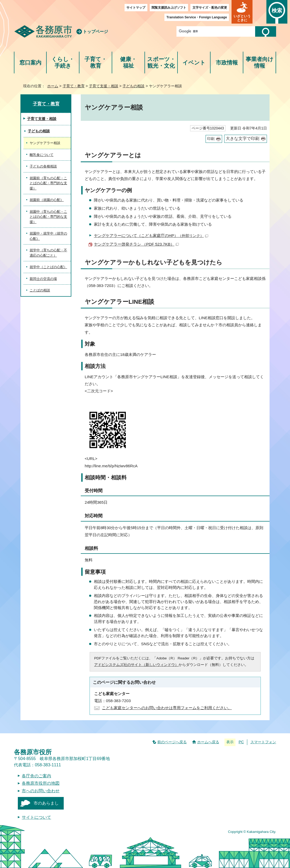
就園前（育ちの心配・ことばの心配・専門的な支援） (48, 183)
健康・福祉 (128, 63)
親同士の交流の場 (43, 279)
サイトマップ (136, 8)
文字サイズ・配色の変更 (210, 8)
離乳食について (42, 155)
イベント (194, 63)
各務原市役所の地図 (41, 783)
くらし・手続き (63, 63)
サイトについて (36, 817)
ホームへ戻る (208, 742)
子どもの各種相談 (43, 166)
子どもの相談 (133, 86)
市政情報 (227, 63)
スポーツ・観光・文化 (161, 63)
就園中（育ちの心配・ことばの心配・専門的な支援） (48, 217)
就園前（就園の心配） (47, 200)
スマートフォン (263, 742)
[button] (242, 12)
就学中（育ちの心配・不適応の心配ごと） (48, 253)
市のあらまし (46, 803)
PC (241, 742)
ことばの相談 (40, 290)
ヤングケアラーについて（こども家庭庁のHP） (151, 235)
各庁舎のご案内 (36, 776)
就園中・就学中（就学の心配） (48, 236)
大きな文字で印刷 (243, 139)
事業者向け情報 (260, 63)
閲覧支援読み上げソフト (169, 8)
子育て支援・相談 (104, 86)
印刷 (211, 139)
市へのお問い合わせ (41, 791)
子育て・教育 (96, 63)
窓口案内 (30, 63)
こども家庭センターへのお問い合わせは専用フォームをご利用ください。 (167, 708)
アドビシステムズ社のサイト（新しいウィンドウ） (136, 665)
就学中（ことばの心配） (48, 267)
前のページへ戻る (172, 742)
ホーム (53, 86)
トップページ (95, 32)
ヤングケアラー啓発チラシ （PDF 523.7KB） (136, 244)
